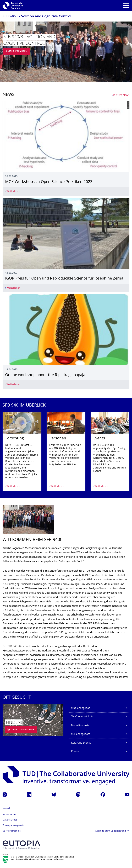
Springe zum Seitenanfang (111, 831)
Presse (75, 752)
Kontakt (7, 809)
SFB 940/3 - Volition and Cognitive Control (37, 17)
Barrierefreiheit (12, 831)
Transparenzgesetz (13, 826)
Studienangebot (80, 708)
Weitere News (121, 95)
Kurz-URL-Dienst (81, 743)
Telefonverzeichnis (82, 717)
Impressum (9, 814)
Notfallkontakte (80, 726)
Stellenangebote (81, 734)
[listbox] (66, 451)
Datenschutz (10, 820)
